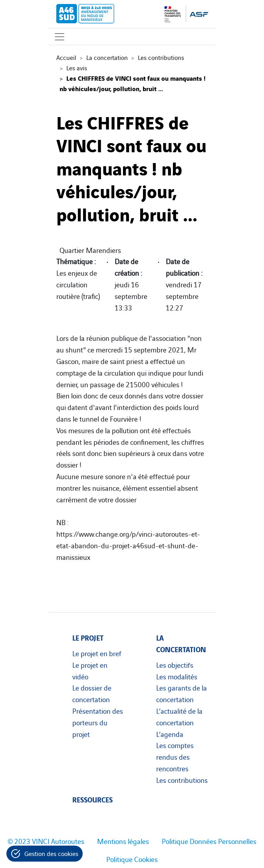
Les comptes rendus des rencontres (175, 757)
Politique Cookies (132, 859)
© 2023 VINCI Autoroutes (46, 841)
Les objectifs (175, 665)
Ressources (92, 799)
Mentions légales (123, 841)
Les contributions (161, 57)
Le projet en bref (97, 653)
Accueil (66, 57)
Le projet (88, 637)
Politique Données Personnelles (209, 841)
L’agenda (170, 734)
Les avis (77, 68)
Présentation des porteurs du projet (98, 722)
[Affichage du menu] (60, 37)
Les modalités (177, 676)
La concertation (107, 57)
